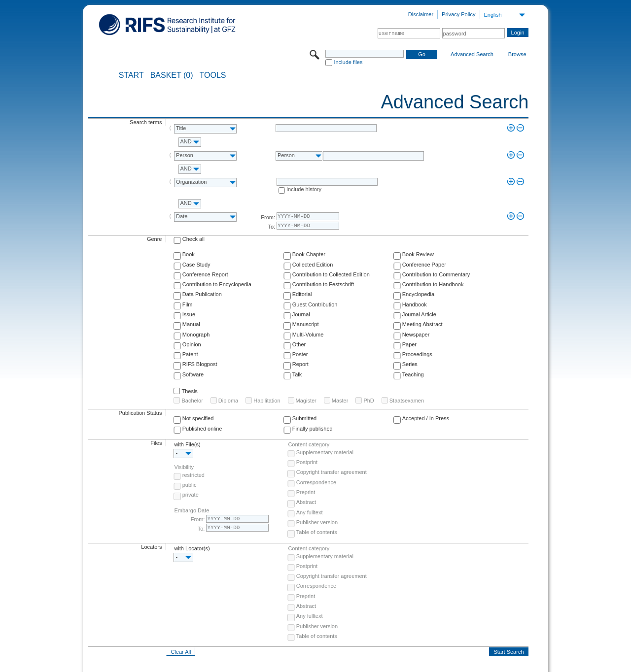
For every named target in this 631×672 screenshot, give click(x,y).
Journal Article (419, 314)
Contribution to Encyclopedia (217, 284)
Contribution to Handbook (433, 284)
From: (268, 217)
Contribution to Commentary (436, 274)
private (191, 495)
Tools (213, 75)
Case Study (196, 265)
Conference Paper (424, 265)
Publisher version (317, 522)
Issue (189, 314)
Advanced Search (472, 54)
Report (300, 364)
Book (189, 254)
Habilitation (267, 401)
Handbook (415, 304)
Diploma (228, 401)
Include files (348, 62)
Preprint (306, 492)
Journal (301, 314)
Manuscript (306, 324)
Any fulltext (310, 512)
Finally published (313, 429)
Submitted (305, 418)
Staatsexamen (407, 401)
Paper (409, 344)
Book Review (418, 254)
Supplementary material (325, 452)
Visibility (184, 467)
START (131, 75)
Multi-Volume (308, 335)
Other (299, 344)
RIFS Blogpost (200, 364)
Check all (193, 239)
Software (193, 374)
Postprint (307, 462)
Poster (300, 354)
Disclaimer (421, 14)
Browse (517, 54)
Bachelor (192, 401)
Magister (306, 401)
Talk (297, 374)
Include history (304, 189)
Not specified (198, 418)
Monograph (196, 335)
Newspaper (416, 335)
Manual (191, 324)
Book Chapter (309, 254)
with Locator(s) (192, 548)
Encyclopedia (418, 294)
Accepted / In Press (426, 418)
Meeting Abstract (422, 324)
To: (271, 227)
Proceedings (417, 354)
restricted (193, 475)
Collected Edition (313, 265)
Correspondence (316, 482)
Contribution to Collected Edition (331, 274)
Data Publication (202, 294)
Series (410, 364)
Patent (190, 354)
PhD (368, 401)
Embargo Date (192, 510)
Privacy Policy (458, 14)
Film (188, 304)
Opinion (192, 344)
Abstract (306, 502)
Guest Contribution (315, 304)
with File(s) (187, 444)
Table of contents (317, 532)
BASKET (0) (172, 75)
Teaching (413, 374)
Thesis (189, 391)
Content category (309, 444)
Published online (202, 429)
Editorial (302, 294)
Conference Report (205, 274)
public (190, 485)
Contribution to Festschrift (323, 284)
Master (340, 401)
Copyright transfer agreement (332, 472)
